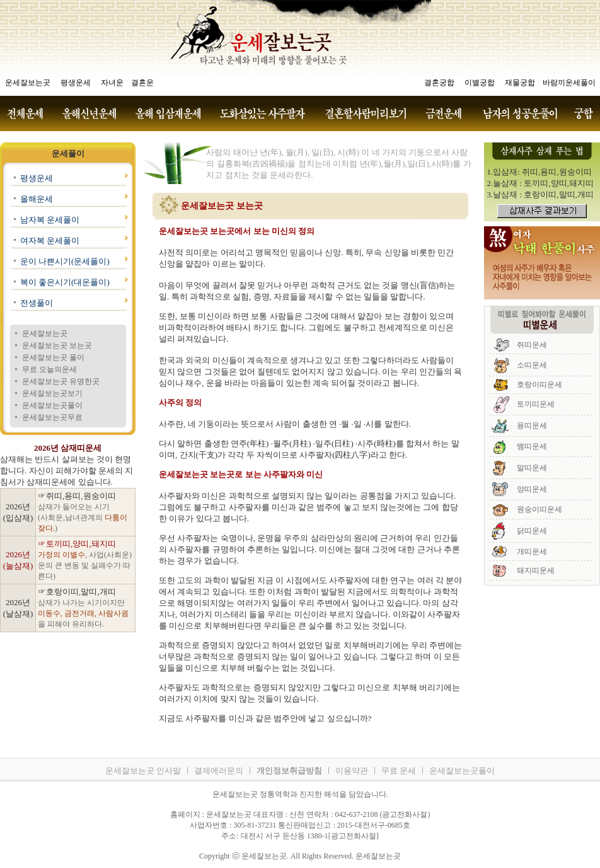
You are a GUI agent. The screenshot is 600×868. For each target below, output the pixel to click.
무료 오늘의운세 (49, 369)
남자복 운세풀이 (50, 220)
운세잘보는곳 (45, 333)
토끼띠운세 (536, 404)
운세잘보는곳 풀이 (53, 357)
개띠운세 (532, 552)
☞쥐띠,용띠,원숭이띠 (77, 496)
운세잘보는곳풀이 (52, 405)
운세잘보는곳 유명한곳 (61, 381)
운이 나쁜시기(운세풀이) (65, 261)
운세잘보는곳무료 (52, 417)
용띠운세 (532, 425)
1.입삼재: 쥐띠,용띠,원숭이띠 (539, 172)
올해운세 (37, 199)
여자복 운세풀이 (50, 240)
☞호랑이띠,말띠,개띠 (77, 592)
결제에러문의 (219, 771)
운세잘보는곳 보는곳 (57, 345)
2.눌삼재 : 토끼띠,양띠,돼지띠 (540, 183)
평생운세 (37, 178)
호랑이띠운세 (539, 385)
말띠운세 (532, 468)
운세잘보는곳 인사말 (143, 771)
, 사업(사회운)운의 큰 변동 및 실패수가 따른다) (85, 565)
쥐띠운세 (532, 345)
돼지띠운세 (536, 570)
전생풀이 (37, 303)
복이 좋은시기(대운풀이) (65, 282)
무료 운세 (399, 771)
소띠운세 (532, 365)
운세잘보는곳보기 (52, 393)
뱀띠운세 (532, 446)
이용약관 (352, 771)
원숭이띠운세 (539, 509)
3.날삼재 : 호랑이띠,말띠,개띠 (540, 194)
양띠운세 (532, 489)
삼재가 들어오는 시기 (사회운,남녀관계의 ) (83, 518)
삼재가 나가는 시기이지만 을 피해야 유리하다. (83, 613)
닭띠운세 (532, 531)
